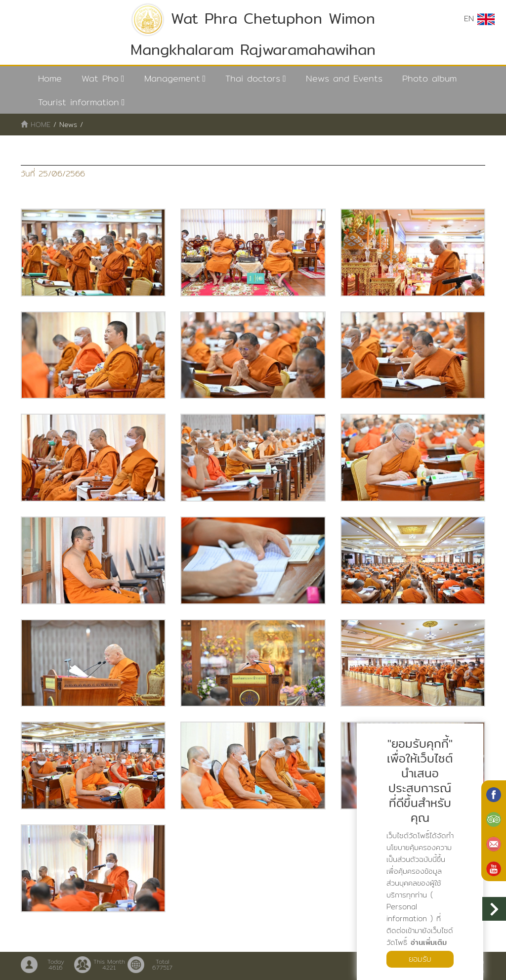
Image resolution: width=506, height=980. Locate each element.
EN (479, 19)
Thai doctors (253, 78)
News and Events (344, 78)
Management (172, 78)
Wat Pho (100, 78)
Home (50, 78)
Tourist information (79, 102)
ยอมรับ (420, 959)
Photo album (429, 78)
